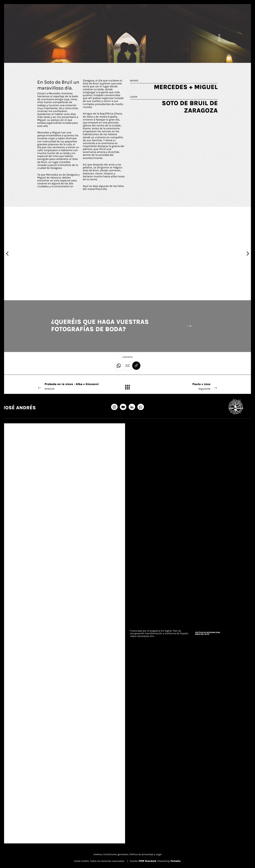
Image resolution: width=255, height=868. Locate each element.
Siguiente (183, 386)
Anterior (72, 386)
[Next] (247, 254)
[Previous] (8, 254)
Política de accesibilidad (208, 632)
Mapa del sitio (202, 634)
